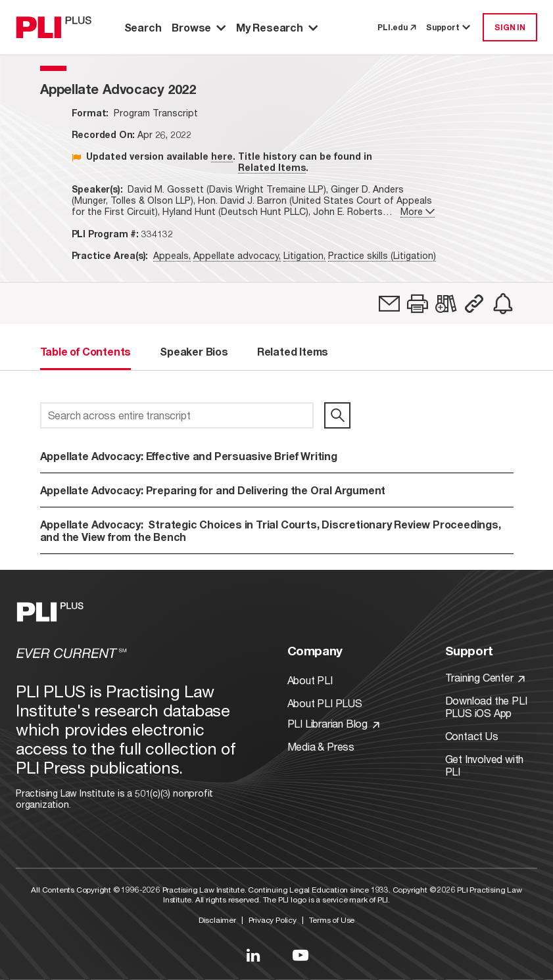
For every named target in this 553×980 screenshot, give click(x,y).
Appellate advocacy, (237, 255)
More (418, 211)
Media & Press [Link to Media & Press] (321, 746)
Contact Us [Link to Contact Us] (472, 736)
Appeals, (172, 255)
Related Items (272, 167)
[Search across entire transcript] (177, 415)
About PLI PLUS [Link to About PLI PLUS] (325, 703)
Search (143, 27)
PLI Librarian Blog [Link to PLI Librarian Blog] (333, 723)
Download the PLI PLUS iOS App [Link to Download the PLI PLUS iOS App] (486, 707)
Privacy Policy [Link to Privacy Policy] (273, 920)
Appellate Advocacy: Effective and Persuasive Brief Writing (189, 456)
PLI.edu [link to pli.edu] (397, 27)
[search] (337, 415)
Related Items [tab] (293, 351)
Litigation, (304, 255)
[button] (418, 304)
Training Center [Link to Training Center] (485, 677)
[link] (389, 304)
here (222, 156)
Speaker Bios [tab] (194, 351)
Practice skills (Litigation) (382, 255)
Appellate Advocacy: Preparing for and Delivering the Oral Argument (213, 490)
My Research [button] (277, 27)
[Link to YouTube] (301, 955)
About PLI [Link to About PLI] (310, 680)
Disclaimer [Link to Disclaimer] (217, 920)
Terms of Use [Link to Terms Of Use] (332, 920)
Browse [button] (199, 27)
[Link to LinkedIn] (253, 955)
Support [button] (449, 27)
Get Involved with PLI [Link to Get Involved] (485, 765)
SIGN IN (510, 27)
